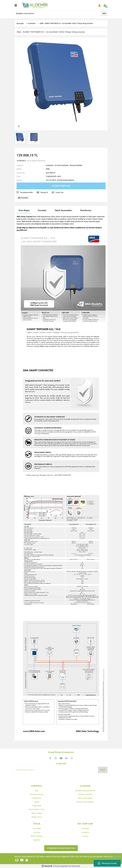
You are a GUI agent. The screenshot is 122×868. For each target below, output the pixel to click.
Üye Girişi (37, 832)
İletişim (37, 802)
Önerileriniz (86, 210)
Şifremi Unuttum (37, 836)
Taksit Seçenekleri (63, 210)
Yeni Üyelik (37, 829)
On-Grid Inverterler (62, 165)
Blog (37, 791)
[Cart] (105, 5)
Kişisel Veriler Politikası (85, 802)
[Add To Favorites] (25, 192)
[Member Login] (99, 5)
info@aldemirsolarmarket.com (61, 848)
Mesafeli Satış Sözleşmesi (85, 791)
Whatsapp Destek (107, 863)
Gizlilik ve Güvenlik (85, 794)
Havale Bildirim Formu (37, 809)
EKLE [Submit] (103, 770)
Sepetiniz (37, 840)
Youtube (85, 836)
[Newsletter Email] (61, 770)
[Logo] (35, 5)
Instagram (85, 832)
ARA (104, 13)
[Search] (61, 13)
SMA (48, 169)
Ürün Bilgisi (24, 210)
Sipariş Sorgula (37, 813)
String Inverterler (76, 165)
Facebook (85, 829)
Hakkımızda (37, 798)
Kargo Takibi (37, 806)
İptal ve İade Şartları (85, 798)
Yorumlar (42, 210)
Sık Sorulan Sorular (37, 794)
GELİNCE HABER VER (61, 186)
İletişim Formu (37, 817)
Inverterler (50, 165)
